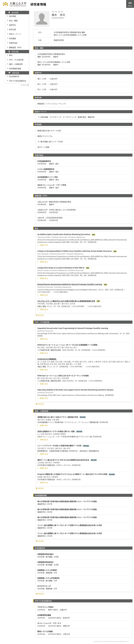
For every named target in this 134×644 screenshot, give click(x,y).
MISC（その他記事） (17, 60)
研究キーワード (15, 34)
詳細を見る (43, 245)
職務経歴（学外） (16, 47)
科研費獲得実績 (15, 69)
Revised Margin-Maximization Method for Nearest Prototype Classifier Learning (70, 284)
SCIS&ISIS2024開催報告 (47, 359)
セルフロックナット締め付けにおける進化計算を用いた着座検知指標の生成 (66, 301)
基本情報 (13, 16)
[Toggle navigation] (130, 4)
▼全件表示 (40, 315)
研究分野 (13, 29)
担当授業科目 (14, 76)
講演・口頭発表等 (16, 64)
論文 (11, 55)
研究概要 (13, 38)
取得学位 (13, 25)
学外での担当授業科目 (18, 81)
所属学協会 (13, 43)
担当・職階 (13, 21)
